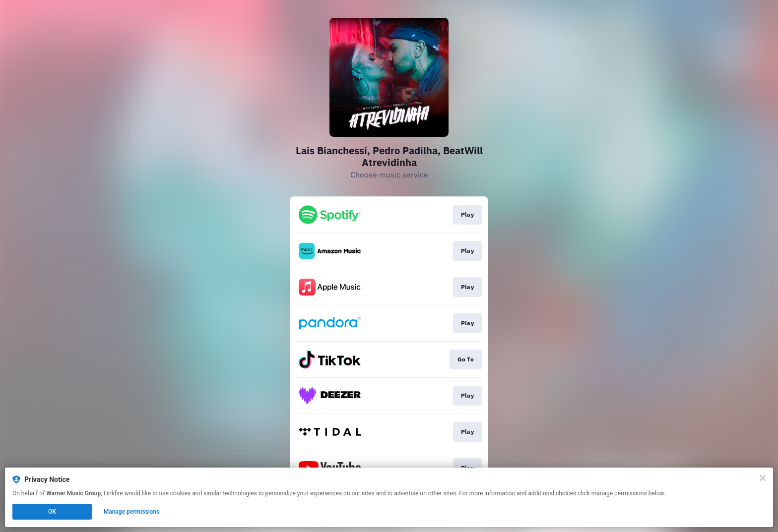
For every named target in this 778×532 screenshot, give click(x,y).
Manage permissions (132, 512)
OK (52, 512)
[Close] (763, 478)
